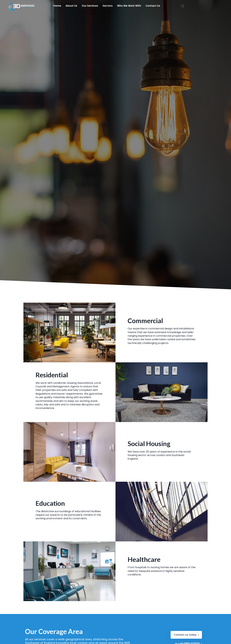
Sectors (108, 6)
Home (57, 6)
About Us (71, 6)
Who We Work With (129, 6)
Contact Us (153, 6)
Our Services (90, 6)
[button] (183, 6)
